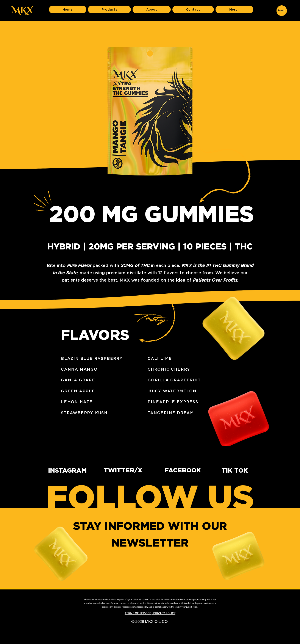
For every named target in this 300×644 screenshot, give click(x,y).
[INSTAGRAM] (71, 470)
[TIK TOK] (238, 470)
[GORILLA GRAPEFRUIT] (189, 380)
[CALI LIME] (189, 358)
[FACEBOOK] (188, 470)
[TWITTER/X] (127, 470)
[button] (282, 11)
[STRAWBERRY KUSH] (103, 413)
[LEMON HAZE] (103, 402)
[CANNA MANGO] (103, 369)
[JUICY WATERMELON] (189, 391)
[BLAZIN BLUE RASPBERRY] (103, 358)
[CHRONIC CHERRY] (189, 369)
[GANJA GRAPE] (103, 380)
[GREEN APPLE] (103, 391)
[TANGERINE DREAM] (189, 413)
